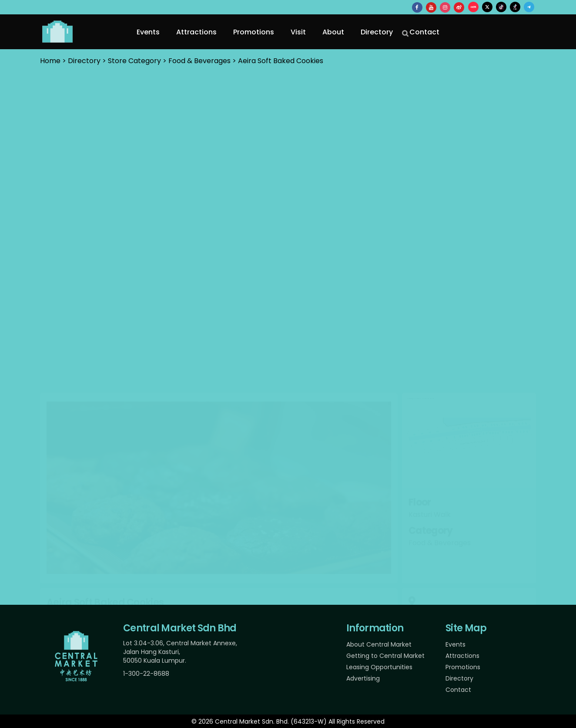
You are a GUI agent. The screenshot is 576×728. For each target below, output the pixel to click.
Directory (459, 678)
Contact (458, 690)
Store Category (134, 61)
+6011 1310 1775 (430, 480)
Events (455, 644)
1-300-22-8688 (146, 674)
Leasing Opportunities (379, 667)
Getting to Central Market (385, 656)
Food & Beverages (199, 61)
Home (50, 61)
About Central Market (379, 644)
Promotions (463, 667)
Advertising (363, 678)
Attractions (462, 656)
